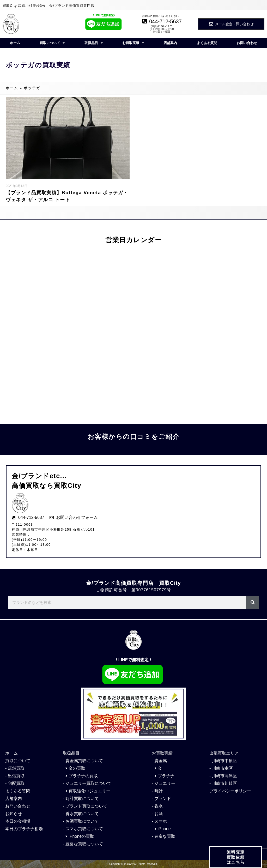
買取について (52, 43)
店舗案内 (170, 43)
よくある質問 (207, 43)
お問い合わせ (247, 43)
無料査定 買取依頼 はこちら (236, 860)
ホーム (15, 43)
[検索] (253, 602)
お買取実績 (133, 43)
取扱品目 (94, 43)
